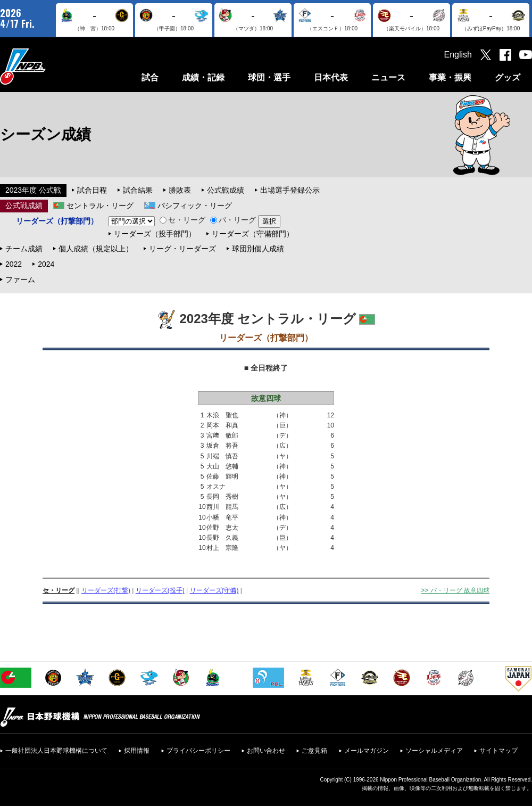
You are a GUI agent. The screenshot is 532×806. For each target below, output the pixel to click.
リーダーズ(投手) (160, 590)
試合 (150, 77)
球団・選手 (269, 77)
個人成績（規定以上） (96, 249)
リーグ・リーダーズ (182, 249)
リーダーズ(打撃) (106, 590)
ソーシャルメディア (434, 751)
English (458, 55)
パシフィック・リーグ (195, 205)
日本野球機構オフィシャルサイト (49, 66)
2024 (46, 264)
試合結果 (138, 190)
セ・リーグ (182, 220)
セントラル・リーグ (100, 205)
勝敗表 (180, 190)
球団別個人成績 (258, 249)
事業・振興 (450, 77)
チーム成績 (24, 249)
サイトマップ (498, 751)
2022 (14, 264)
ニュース (388, 77)
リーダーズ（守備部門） (253, 234)
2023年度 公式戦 (33, 190)
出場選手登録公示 (290, 190)
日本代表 (331, 77)
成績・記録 (203, 77)
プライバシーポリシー (198, 751)
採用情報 (137, 751)
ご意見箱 (314, 751)
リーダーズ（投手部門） (155, 234)
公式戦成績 (226, 190)
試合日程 (92, 190)
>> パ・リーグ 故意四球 (455, 590)
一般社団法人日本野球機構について (56, 751)
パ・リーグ (233, 220)
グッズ (508, 77)
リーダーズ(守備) (214, 590)
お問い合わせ (266, 751)
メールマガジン (367, 751)
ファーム (20, 279)
